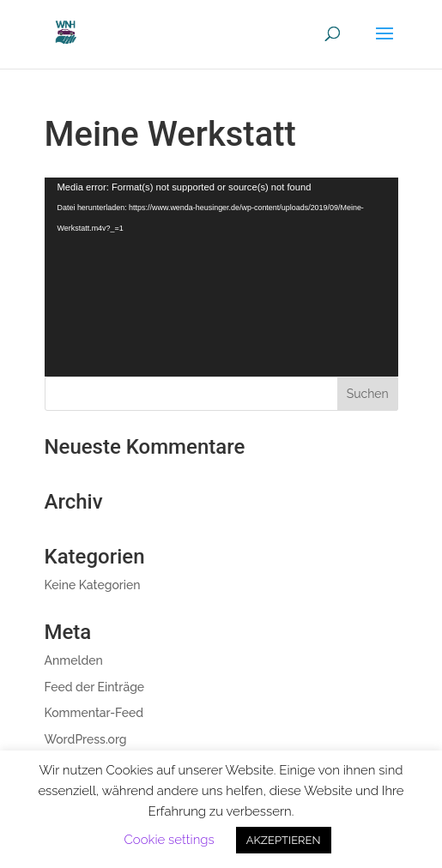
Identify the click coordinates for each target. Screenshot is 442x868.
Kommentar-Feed (94, 713)
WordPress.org (86, 739)
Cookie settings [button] (169, 840)
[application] (221, 277)
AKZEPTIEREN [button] (284, 840)
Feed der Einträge (95, 687)
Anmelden (74, 660)
